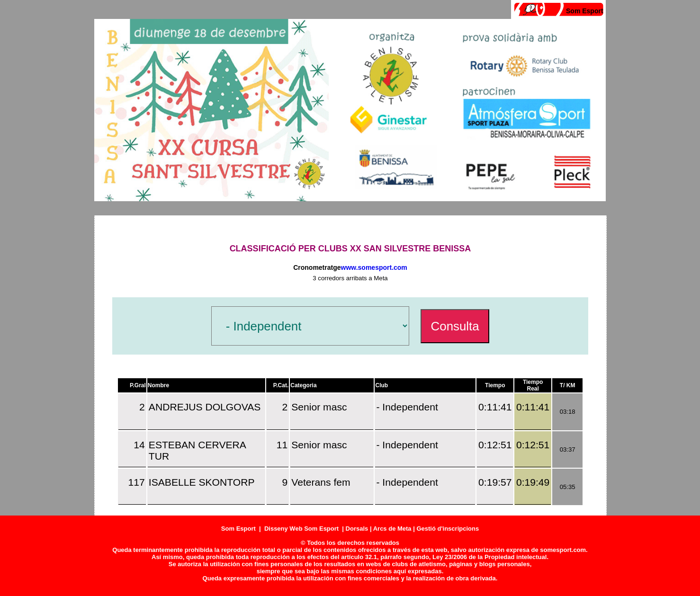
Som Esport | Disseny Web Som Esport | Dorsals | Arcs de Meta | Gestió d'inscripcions (350, 529)
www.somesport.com (374, 267)
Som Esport (585, 11)
